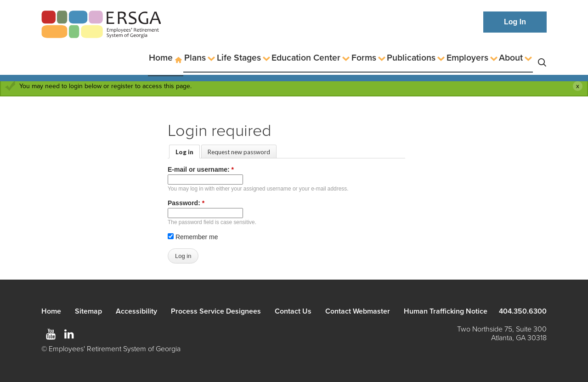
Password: (186, 203)
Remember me (193, 237)
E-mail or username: (201, 169)
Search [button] (542, 58)
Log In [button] (515, 22)
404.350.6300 (523, 311)
